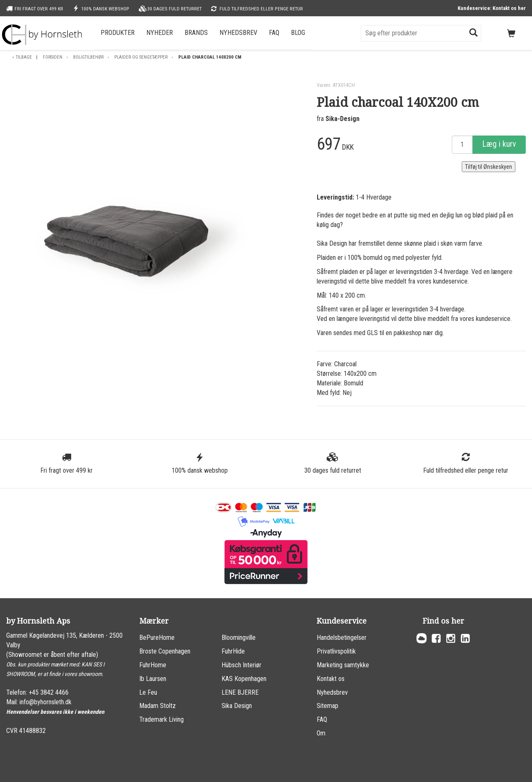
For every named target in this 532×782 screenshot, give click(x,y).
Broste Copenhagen (165, 651)
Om (321, 733)
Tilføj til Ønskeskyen (489, 167)
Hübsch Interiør (241, 665)
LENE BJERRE (240, 692)
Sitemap (328, 706)
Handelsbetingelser (342, 638)
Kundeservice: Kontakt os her (492, 8)
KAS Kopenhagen (244, 679)
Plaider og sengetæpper (141, 57)
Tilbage (24, 57)
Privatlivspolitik (336, 651)
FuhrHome (153, 665)
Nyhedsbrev (238, 33)
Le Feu (148, 692)
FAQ (274, 33)
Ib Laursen (153, 679)
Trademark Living (161, 719)
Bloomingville (239, 638)
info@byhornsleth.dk (46, 702)
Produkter (118, 33)
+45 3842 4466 (49, 692)
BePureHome (157, 638)
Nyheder (160, 33)
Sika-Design (342, 119)
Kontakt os (331, 679)
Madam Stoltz (158, 706)
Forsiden (53, 57)
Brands (196, 33)
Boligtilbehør (88, 57)
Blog (298, 33)
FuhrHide (233, 651)
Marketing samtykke (343, 665)
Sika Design (237, 706)
